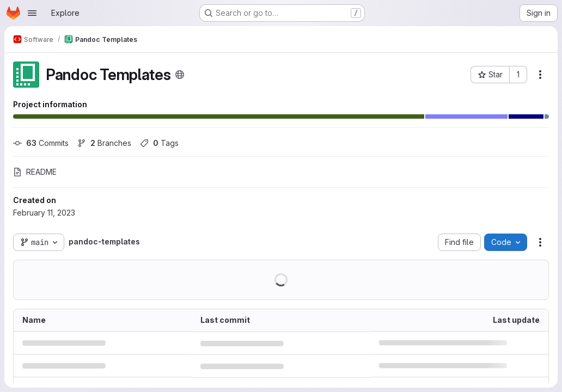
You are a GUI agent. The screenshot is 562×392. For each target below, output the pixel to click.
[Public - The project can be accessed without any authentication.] (180, 75)
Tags (159, 143)
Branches (104, 143)
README (35, 172)
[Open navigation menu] (32, 13)
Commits (41, 143)
